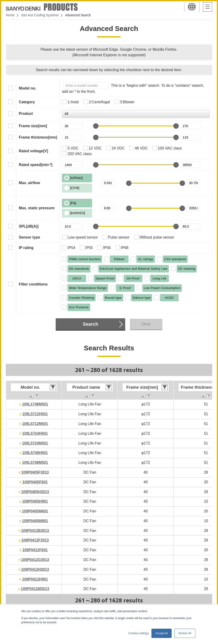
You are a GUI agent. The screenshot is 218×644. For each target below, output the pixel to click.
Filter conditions (33, 284)
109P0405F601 (35, 482)
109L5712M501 (35, 424)
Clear (146, 324)
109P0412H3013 (35, 569)
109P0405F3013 (35, 472)
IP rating (26, 248)
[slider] (96, 126)
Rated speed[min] (36, 165)
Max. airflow (29, 183)
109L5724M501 (35, 443)
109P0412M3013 (35, 589)
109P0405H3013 (35, 492)
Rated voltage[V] (33, 151)
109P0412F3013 (35, 540)
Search (91, 324)
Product (26, 114)
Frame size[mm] (33, 126)
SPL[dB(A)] (29, 226)
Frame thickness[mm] (38, 137)
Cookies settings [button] (138, 633)
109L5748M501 (35, 463)
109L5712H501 (35, 414)
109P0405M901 (35, 521)
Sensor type (29, 237)
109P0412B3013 (35, 531)
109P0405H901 (35, 501)
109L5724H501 (35, 433)
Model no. (27, 88)
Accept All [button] (162, 633)
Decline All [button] (185, 633)
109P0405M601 (35, 511)
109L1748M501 (35, 404)
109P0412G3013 (35, 560)
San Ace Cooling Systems (40, 15)
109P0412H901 (35, 579)
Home (10, 15)
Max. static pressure (37, 208)
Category (27, 102)
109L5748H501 (35, 453)
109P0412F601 (35, 550)
